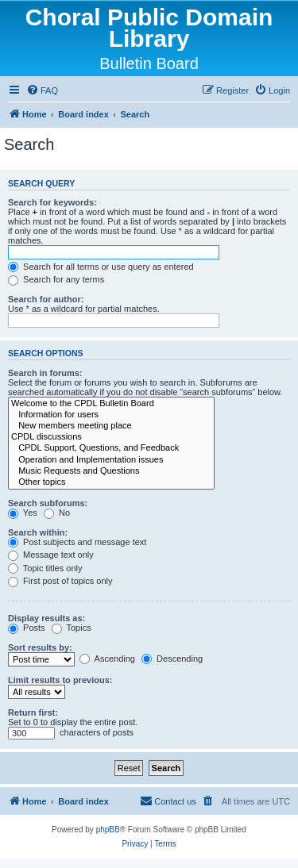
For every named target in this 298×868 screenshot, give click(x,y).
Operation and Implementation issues (111, 460)
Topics (72, 628)
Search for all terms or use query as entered (101, 267)
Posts (27, 628)
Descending (172, 659)
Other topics (111, 482)
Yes (23, 513)
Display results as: (46, 618)
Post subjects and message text (77, 542)
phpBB (108, 830)
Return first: (33, 712)
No (57, 513)
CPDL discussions (111, 437)
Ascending (107, 659)
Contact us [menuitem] (168, 801)
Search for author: (46, 299)
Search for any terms (56, 279)
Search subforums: (48, 503)
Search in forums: (45, 373)
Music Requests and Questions (111, 471)
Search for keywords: (52, 202)
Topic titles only (45, 568)
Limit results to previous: (60, 680)
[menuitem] (42, 90)
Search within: (38, 532)
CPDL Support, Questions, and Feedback (111, 448)
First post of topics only (60, 581)
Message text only (51, 555)
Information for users (111, 415)
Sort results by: (40, 647)
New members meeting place (111, 426)
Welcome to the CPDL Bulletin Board (111, 404)
